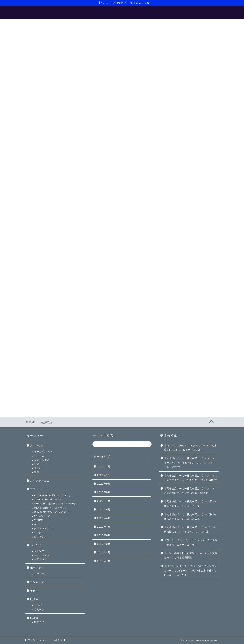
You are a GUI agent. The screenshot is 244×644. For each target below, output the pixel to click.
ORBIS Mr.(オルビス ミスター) (189, 215)
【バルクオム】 (126, 24)
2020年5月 (104, 509)
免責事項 (58, 640)
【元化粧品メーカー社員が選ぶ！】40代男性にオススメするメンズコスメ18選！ (191, 504)
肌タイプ (176, 325)
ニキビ (175, 309)
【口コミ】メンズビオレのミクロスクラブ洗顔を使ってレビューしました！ (191, 543)
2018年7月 (104, 561)
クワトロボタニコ (181, 232)
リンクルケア (179, 163)
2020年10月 (105, 475)
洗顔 (174, 176)
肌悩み (171, 303)
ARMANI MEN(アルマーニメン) (189, 199)
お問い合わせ (172, 24)
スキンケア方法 (177, 184)
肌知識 (171, 321)
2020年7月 (104, 501)
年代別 (171, 294)
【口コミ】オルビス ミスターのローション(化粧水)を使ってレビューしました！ (190, 448)
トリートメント (180, 259)
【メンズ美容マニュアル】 (95, 24)
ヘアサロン (178, 263)
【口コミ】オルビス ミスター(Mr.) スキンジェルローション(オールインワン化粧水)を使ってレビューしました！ (190, 571)
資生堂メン (178, 240)
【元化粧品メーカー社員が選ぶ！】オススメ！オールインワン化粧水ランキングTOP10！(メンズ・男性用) (191, 463)
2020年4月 (104, 518)
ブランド (173, 192)
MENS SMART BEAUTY (122, 13)
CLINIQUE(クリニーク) (185, 203)
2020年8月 (104, 492)
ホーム (68, 24)
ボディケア (174, 271)
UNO (174, 228)
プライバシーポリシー (38, 640)
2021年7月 (104, 467)
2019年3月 (104, 544)
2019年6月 (104, 535)
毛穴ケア (176, 313)
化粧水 (175, 172)
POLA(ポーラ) (179, 219)
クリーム (176, 159)
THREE (176, 223)
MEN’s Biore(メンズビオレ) (187, 211)
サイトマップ (149, 24)
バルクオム (178, 236)
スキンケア (174, 149)
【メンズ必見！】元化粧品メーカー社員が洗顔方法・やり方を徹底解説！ (191, 555)
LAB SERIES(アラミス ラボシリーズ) (193, 207)
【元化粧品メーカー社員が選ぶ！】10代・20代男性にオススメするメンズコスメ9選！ (190, 530)
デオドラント (179, 277)
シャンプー (178, 254)
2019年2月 (104, 552)
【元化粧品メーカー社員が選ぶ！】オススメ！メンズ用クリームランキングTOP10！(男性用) (191, 478)
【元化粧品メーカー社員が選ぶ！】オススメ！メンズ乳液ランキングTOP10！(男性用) (191, 491)
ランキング (174, 285)
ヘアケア (173, 248)
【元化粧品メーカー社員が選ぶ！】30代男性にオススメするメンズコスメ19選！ (191, 517)
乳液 (174, 167)
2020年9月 (104, 484)
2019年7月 (104, 527)
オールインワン (180, 155)
